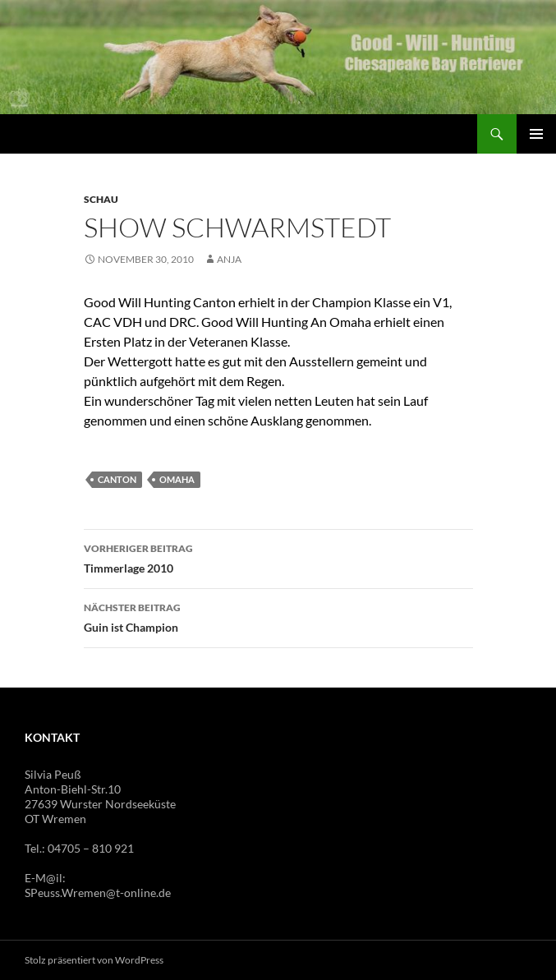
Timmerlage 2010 (278, 557)
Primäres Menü (536, 134)
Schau (101, 199)
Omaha (177, 479)
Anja (229, 259)
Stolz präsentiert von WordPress (94, 960)
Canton (117, 479)
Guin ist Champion (278, 616)
